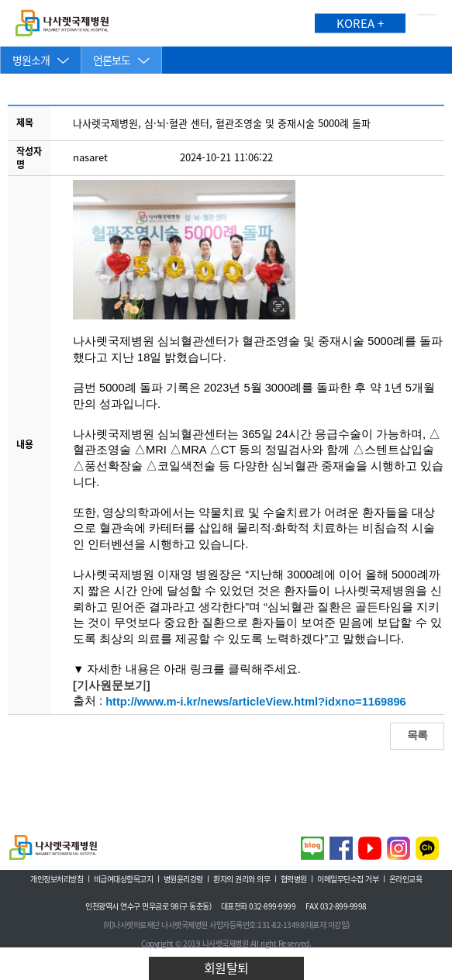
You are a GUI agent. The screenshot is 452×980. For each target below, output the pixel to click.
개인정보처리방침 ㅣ (61, 879)
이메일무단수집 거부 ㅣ (352, 879)
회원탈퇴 (226, 968)
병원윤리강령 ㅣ (188, 879)
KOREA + (360, 23)
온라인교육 (406, 879)
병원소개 (31, 60)
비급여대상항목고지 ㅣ (128, 879)
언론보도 (112, 60)
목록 (417, 735)
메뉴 (427, 24)
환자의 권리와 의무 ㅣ (246, 879)
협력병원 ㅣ (298, 879)
